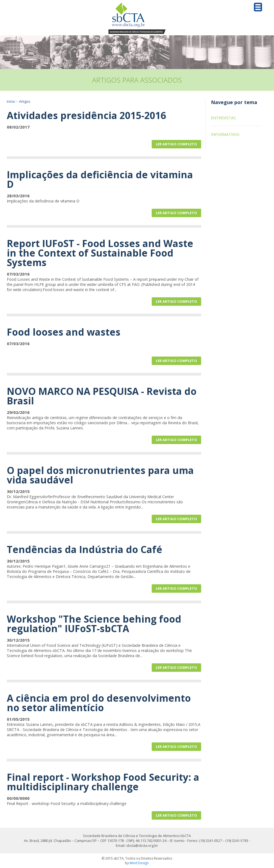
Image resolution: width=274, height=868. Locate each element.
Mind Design (139, 863)
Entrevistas (223, 118)
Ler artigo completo (176, 144)
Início (11, 101)
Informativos (225, 134)
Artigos (25, 101)
